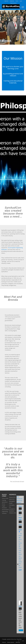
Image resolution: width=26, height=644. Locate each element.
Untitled (21, 530)
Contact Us (12, 1)
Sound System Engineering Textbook (5, 511)
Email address (21, 519)
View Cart (6, 1)
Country (21, 525)
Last (20, 515)
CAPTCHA (22, 570)
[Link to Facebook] (21, 641)
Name (21, 506)
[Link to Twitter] (19, 641)
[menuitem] (6, 1)
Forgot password (13, 3)
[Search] (19, 7)
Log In (21, 1)
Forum (17, 1)
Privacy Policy (19, 639)
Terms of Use (14, 639)
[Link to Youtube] (23, 641)
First (20, 511)
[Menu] (22, 7)
